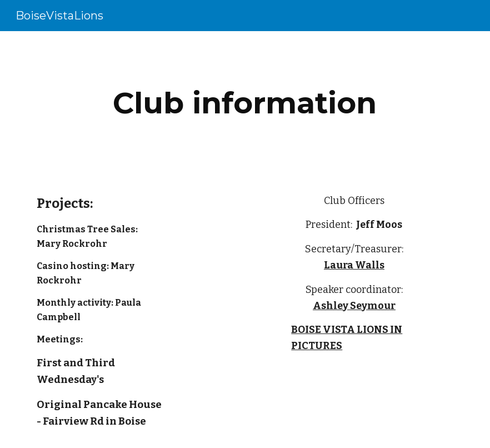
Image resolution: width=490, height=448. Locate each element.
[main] (245, 103)
